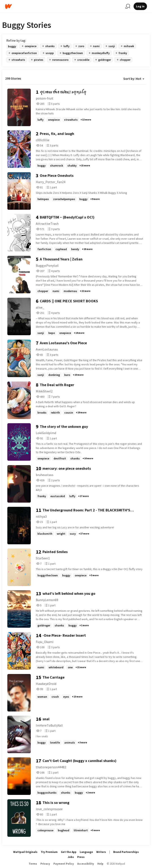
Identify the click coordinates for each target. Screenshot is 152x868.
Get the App (69, 852)
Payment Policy (64, 864)
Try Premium (49, 852)
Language (86, 852)
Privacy (45, 864)
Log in (140, 6)
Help (100, 864)
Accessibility (86, 864)
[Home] (63, 6)
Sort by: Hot (134, 79)
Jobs (71, 857)
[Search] (128, 6)
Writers (101, 852)
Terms (33, 864)
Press (81, 857)
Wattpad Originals (25, 852)
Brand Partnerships (126, 852)
